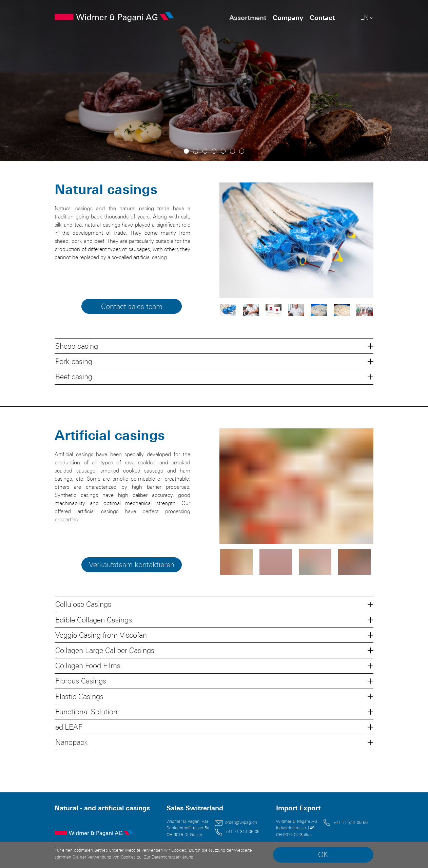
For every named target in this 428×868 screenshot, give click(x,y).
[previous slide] (234, 240)
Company (288, 18)
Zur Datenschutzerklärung (169, 857)
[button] (214, 346)
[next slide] (358, 240)
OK (323, 855)
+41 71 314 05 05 (242, 832)
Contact (322, 18)
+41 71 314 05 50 (351, 822)
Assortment (248, 18)
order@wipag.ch (241, 822)
